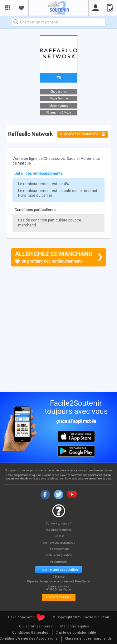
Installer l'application (59, 555)
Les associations (59, 549)
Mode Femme (58, 99)
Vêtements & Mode (59, 113)
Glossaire (59, 536)
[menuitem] (36, 627)
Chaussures (59, 91)
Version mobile (59, 562)
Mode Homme (58, 105)
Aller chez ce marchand (83, 134)
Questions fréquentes (59, 530)
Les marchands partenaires (59, 543)
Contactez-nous (59, 597)
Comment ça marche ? (59, 524)
